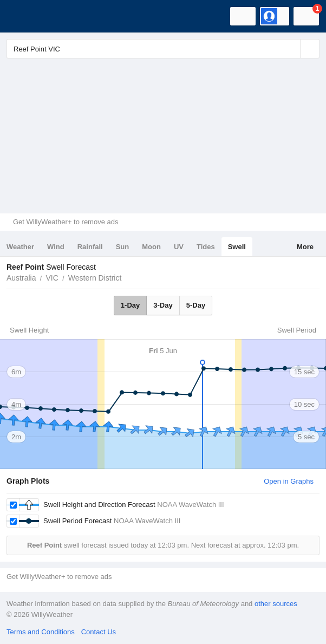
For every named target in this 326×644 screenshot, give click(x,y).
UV (179, 247)
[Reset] (291, 49)
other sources (276, 604)
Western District (95, 278)
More (305, 247)
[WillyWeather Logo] (24, 16)
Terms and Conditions (41, 632)
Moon (151, 247)
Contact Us (99, 632)
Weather (20, 247)
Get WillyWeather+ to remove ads (66, 222)
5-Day (196, 305)
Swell (237, 247)
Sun (123, 247)
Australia (21, 278)
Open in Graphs (289, 481)
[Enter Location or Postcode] (163, 49)
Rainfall (90, 247)
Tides (206, 247)
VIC (52, 278)
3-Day (163, 305)
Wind (56, 247)
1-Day (130, 305)
